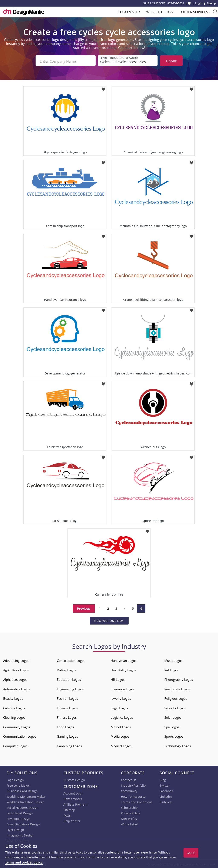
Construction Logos (71, 659)
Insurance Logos (123, 688)
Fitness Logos (67, 716)
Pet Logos (171, 669)
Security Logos (175, 707)
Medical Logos (121, 745)
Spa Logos (172, 726)
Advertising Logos (16, 659)
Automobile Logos (16, 688)
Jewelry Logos (121, 697)
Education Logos (69, 678)
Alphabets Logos (15, 678)
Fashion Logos (67, 697)
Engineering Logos (70, 688)
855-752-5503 (176, 3)
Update (171, 61)
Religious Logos (176, 697)
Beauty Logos (13, 697)
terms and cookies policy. (24, 862)
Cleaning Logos (14, 716)
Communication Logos (20, 735)
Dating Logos (66, 669)
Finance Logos (67, 707)
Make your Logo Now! (109, 619)
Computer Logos (15, 745)
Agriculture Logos (16, 669)
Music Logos (173, 659)
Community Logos (17, 726)
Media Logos (120, 735)
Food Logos (65, 726)
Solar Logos (173, 716)
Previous (84, 607)
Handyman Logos (124, 659)
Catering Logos (14, 707)
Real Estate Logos (177, 688)
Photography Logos (179, 678)
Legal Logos (119, 707)
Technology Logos (178, 745)
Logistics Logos (122, 716)
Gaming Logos (67, 735)
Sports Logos (174, 735)
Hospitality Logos (123, 669)
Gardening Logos (69, 745)
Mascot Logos (121, 726)
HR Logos (118, 678)
